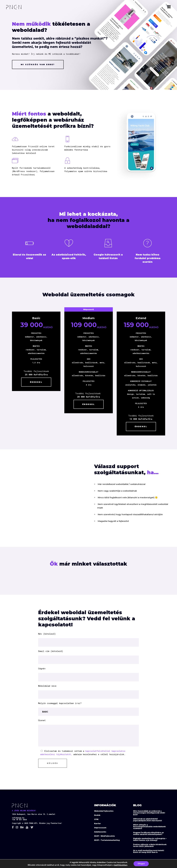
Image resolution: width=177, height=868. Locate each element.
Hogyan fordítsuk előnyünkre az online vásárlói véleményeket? (148, 833)
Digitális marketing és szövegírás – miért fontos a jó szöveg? (150, 839)
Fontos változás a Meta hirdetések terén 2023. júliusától (150, 845)
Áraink (97, 815)
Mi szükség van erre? (38, 64)
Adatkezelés (100, 832)
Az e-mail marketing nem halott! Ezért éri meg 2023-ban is (149, 851)
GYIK (96, 819)
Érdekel (67, 381)
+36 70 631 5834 (19, 820)
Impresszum (100, 828)
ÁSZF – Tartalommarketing (107, 840)
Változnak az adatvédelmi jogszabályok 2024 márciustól (147, 820)
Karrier (97, 823)
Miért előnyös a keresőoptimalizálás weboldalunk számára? (149, 827)
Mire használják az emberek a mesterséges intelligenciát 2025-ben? (149, 813)
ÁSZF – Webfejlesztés (105, 836)
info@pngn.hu (18, 818)
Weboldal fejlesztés (104, 811)
